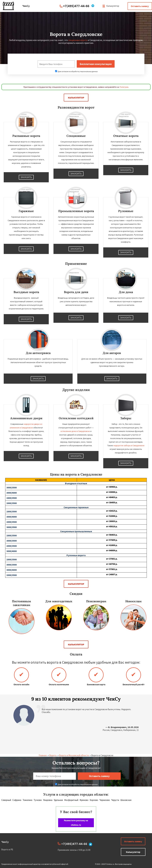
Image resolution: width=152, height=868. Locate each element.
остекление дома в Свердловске (75, 431)
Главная (43, 755)
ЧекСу (5, 842)
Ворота (53, 755)
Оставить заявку (140, 6)
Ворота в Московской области (74, 755)
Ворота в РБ (7, 849)
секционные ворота (78, 40)
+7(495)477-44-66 (76, 6)
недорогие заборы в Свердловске (129, 445)
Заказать (26, 177)
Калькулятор (111, 6)
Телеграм (124, 87)
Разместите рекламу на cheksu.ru (76, 823)
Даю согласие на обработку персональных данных (76, 71)
